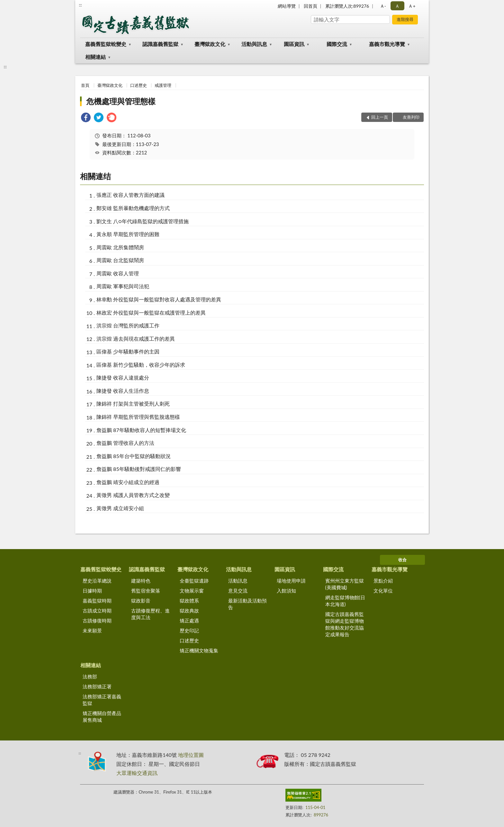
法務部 (90, 676)
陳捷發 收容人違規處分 (123, 377)
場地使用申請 (291, 581)
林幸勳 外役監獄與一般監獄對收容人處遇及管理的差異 (159, 299)
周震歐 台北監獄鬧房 (120, 260)
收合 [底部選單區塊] (402, 560)
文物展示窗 (192, 591)
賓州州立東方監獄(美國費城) (345, 584)
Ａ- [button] (383, 6)
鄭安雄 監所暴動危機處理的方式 (133, 208)
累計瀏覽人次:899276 (347, 6)
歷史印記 (189, 630)
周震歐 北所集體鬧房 (120, 247)
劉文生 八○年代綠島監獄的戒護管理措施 (143, 221)
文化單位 (383, 591)
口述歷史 (139, 85)
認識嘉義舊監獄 (160, 44)
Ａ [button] (397, 6)
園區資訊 (294, 44)
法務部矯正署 (97, 686)
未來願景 (92, 630)
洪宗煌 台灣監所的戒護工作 (128, 325)
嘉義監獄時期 (97, 601)
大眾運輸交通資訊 (137, 773)
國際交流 (337, 44)
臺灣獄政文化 (210, 44)
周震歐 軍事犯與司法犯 (123, 286)
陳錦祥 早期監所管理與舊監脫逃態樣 (138, 417)
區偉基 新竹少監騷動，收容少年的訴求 (141, 365)
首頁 (85, 85)
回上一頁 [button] (380, 117)
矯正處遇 (189, 620)
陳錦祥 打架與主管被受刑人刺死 (133, 404)
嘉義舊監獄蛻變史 (106, 44)
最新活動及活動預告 (248, 604)
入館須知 (286, 591)
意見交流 (238, 591)
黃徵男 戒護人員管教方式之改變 (133, 495)
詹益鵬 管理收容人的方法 (125, 443)
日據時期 (92, 591)
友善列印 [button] (411, 117)
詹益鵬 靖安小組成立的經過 (128, 482)
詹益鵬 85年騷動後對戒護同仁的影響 (139, 469)
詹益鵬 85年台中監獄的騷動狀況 (134, 456)
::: (80, 5)
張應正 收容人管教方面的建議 (130, 195)
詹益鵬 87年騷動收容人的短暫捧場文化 (141, 430)
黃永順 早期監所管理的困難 (128, 234)
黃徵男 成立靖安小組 (120, 508)
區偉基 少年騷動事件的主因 (128, 351)
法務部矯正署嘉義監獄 (102, 700)
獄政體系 (189, 601)
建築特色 (141, 581)
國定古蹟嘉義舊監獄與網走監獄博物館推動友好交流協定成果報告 (345, 624)
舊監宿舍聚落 (146, 591)
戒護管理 (163, 85)
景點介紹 (383, 581)
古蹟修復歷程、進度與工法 (150, 614)
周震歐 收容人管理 (118, 273)
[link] (86, 118)
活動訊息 (238, 581)
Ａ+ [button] (412, 6)
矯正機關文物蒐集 (199, 650)
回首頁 (310, 6)
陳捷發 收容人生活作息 (123, 391)
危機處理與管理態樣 (121, 101)
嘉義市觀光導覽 (387, 44)
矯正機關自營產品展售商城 (102, 717)
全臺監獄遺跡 (194, 581)
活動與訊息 (254, 44)
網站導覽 (287, 6)
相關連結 (95, 57)
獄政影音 (141, 601)
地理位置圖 (191, 755)
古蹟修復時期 (97, 620)
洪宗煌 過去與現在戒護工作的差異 (136, 339)
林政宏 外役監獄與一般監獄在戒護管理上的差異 (151, 312)
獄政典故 (189, 611)
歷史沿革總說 (97, 581)
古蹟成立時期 (97, 611)
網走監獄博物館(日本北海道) (345, 601)
